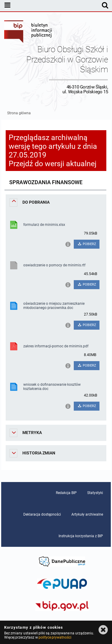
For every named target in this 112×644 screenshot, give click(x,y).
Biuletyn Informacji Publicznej (28, 32)
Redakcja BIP (66, 493)
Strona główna (19, 113)
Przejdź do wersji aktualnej (53, 164)
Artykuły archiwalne (87, 514)
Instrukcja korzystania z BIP (81, 536)
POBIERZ (87, 244)
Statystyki (95, 493)
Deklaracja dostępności (42, 514)
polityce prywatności (55, 637)
